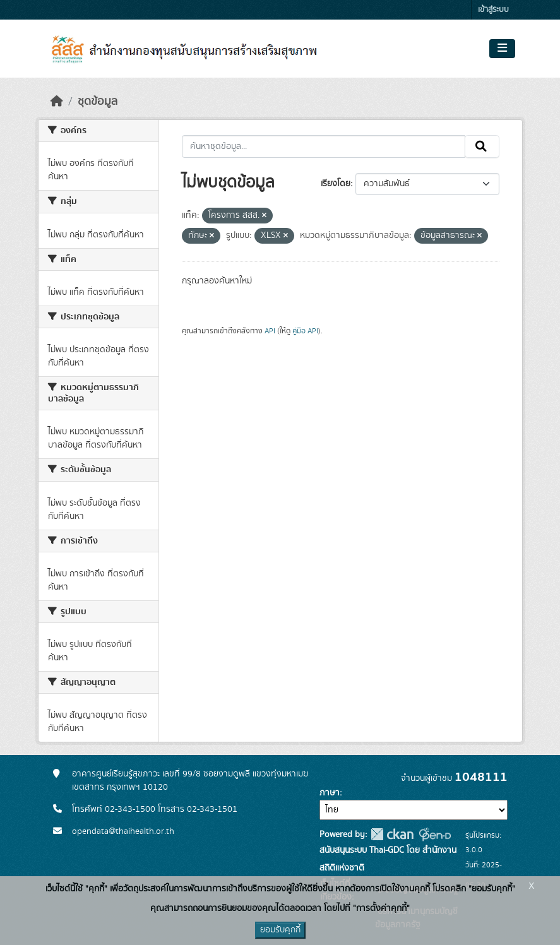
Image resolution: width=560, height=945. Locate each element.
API (270, 331)
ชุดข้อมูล (98, 102)
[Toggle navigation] (502, 49)
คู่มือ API (305, 331)
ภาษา (330, 793)
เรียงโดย (336, 184)
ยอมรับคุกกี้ (280, 930)
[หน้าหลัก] (57, 102)
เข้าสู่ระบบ (493, 10)
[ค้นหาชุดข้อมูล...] (324, 146)
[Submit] (482, 146)
